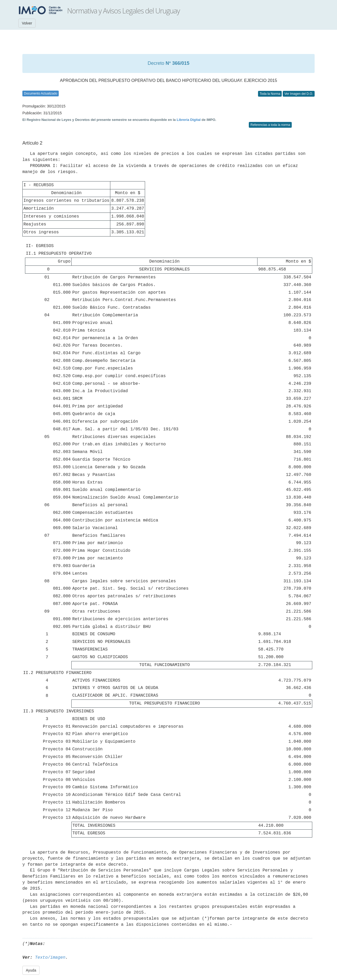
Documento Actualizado (41, 93)
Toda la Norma (270, 94)
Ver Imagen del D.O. (299, 94)
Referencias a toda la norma (270, 125)
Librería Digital (189, 120)
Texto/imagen (50, 958)
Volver (27, 23)
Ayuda (31, 970)
